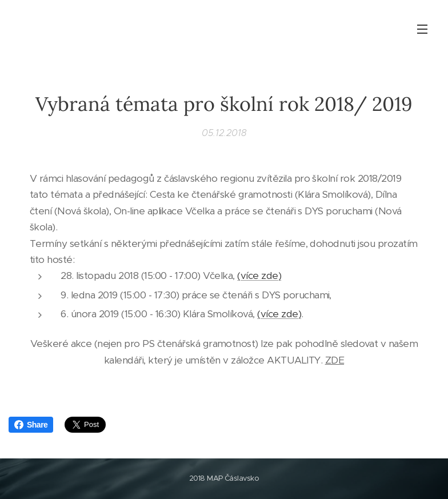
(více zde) (259, 276)
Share (31, 425)
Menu (422, 29)
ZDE (335, 360)
